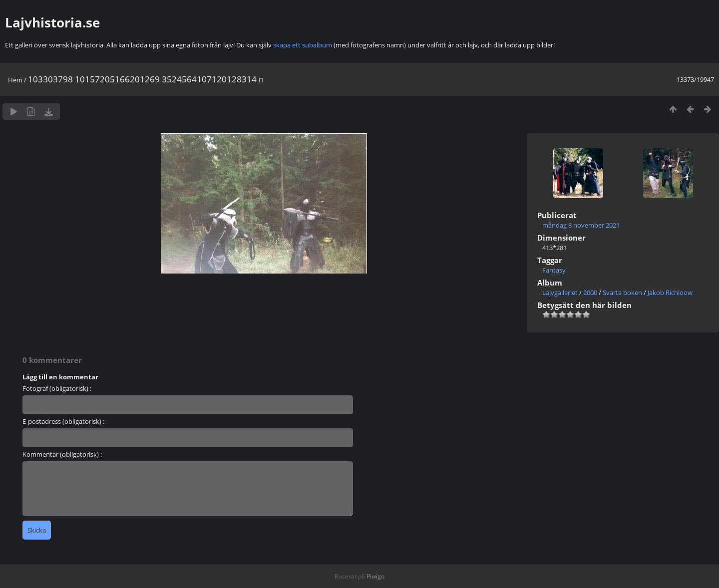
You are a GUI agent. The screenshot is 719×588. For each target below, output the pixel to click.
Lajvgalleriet (560, 293)
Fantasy (554, 270)
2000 (590, 293)
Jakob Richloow (670, 293)
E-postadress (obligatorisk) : (63, 421)
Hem (15, 80)
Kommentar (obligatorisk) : (62, 454)
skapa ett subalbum (303, 45)
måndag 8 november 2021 (581, 225)
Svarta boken (622, 293)
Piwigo (375, 576)
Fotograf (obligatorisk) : (57, 388)
